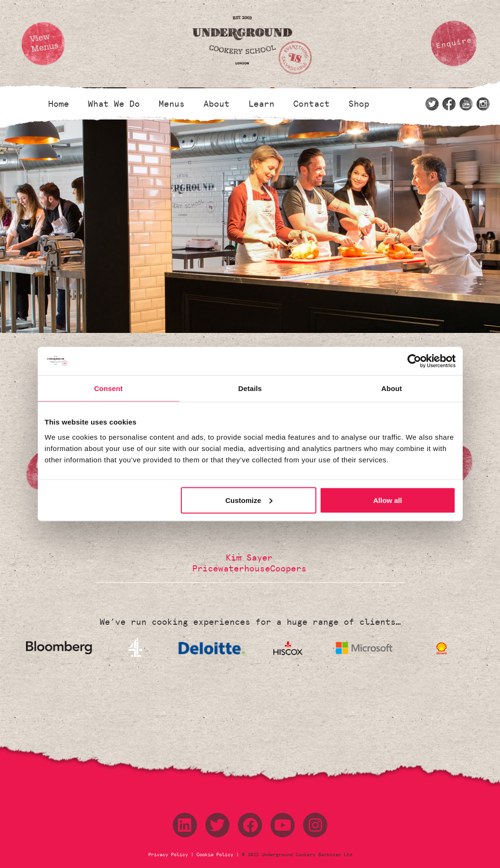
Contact (311, 104)
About (216, 104)
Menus (172, 104)
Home (59, 104)
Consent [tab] (108, 388)
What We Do (114, 104)
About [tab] (392, 388)
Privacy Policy (169, 855)
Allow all (388, 500)
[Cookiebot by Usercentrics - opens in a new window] (414, 361)
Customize (249, 500)
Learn (261, 104)
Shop (359, 104)
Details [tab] (250, 388)
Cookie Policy (215, 855)
